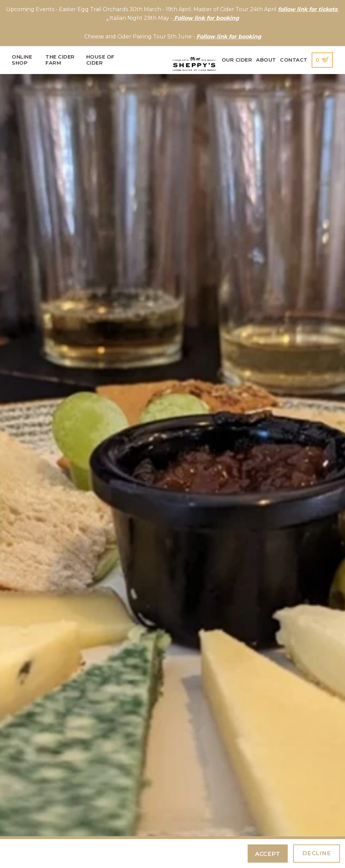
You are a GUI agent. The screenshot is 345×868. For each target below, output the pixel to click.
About (266, 60)
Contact (294, 60)
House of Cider (100, 60)
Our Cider (237, 60)
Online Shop (22, 60)
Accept (267, 854)
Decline (317, 853)
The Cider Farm (60, 60)
